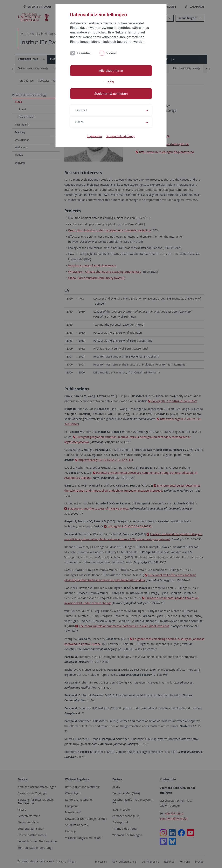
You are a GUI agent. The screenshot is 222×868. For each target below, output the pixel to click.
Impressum (94, 136)
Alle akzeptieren (111, 71)
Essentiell (84, 53)
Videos (112, 53)
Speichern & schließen (111, 94)
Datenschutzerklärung (120, 136)
